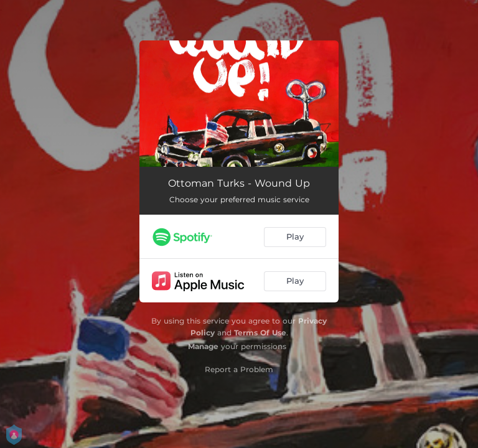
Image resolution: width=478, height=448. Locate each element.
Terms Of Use (260, 333)
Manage (203, 346)
